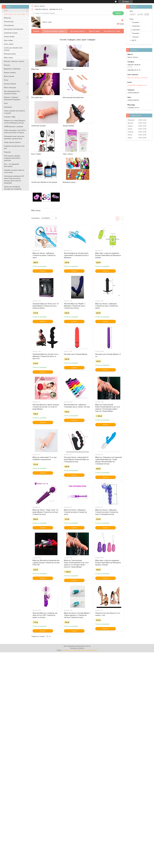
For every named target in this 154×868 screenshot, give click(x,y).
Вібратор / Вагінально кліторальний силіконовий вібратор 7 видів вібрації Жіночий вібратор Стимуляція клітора (109, 404)
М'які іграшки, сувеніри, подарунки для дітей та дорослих (12, 158)
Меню (6, 10)
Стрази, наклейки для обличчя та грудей (14, 112)
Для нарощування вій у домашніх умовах (12, 92)
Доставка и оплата (77, 31)
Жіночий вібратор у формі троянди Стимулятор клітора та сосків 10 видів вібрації (46, 350)
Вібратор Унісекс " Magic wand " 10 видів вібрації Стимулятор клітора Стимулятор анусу (45, 456)
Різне (6, 103)
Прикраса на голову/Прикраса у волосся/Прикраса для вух (15, 122)
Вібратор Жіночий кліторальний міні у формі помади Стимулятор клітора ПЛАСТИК (46, 506)
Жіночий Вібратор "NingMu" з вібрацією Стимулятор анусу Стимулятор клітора (75, 249)
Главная (36, 31)
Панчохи (7, 65)
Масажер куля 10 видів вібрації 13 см (108, 299)
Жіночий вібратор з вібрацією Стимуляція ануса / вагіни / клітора (77, 349)
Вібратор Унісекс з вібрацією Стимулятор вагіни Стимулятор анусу (44, 199)
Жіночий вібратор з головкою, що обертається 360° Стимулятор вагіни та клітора (45, 559)
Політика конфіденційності (88, 594)
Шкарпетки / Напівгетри (12, 69)
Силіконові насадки (11, 33)
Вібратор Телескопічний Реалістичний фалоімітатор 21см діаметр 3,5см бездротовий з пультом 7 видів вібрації (108, 351)
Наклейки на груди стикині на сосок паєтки (14, 171)
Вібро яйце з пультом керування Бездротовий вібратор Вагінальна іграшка (108, 199)
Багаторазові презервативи (14, 29)
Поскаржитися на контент (71, 594)
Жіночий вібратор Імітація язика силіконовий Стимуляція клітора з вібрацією (76, 199)
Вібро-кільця (8, 58)
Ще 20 (134, 40)
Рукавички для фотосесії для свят (14, 147)
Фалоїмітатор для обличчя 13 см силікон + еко (108, 558)
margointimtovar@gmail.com (137, 85)
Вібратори (8, 18)
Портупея (7, 152)
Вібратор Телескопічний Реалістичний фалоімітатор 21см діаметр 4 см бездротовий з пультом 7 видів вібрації (76, 507)
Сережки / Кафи (10, 117)
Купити (43, 214)
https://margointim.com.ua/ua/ (137, 78)
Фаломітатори (9, 22)
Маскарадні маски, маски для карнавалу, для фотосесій (14, 137)
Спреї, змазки (9, 44)
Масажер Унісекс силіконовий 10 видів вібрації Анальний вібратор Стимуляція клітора (76, 403)
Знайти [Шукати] (118, 13)
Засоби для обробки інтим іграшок (13, 49)
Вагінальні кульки (10, 54)
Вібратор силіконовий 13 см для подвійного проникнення (45, 402)
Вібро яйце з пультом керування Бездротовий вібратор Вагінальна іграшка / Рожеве (108, 506)
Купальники (8, 107)
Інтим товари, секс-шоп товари (15, 14)
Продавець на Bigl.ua (77, 592)
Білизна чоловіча (10, 72)
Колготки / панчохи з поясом (14, 61)
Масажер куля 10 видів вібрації (76, 298)
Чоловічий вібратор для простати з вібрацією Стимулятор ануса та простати (46, 300)
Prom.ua (88, 590)
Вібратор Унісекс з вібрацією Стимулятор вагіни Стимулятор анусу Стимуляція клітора (107, 456)
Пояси (6, 80)
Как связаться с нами (112, 31)
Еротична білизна (10, 84)
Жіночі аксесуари (10, 87)
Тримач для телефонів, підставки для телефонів (13, 188)
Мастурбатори (9, 25)
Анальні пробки (9, 37)
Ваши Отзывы (94, 31)
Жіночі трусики (9, 76)
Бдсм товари (8, 40)
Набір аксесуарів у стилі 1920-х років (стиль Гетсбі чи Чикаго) (15, 131)
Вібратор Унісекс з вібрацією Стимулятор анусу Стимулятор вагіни (107, 249)
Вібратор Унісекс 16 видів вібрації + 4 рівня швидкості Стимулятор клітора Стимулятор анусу (77, 559)
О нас (127, 31)
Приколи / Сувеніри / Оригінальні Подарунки (12, 98)
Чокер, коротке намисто (12, 142)
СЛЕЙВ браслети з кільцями (13, 126)
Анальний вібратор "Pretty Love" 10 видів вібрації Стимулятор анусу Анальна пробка (46, 249)
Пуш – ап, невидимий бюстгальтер (11, 165)
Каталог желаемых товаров (54, 31)
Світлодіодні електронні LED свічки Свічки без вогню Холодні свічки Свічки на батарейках (14, 179)
